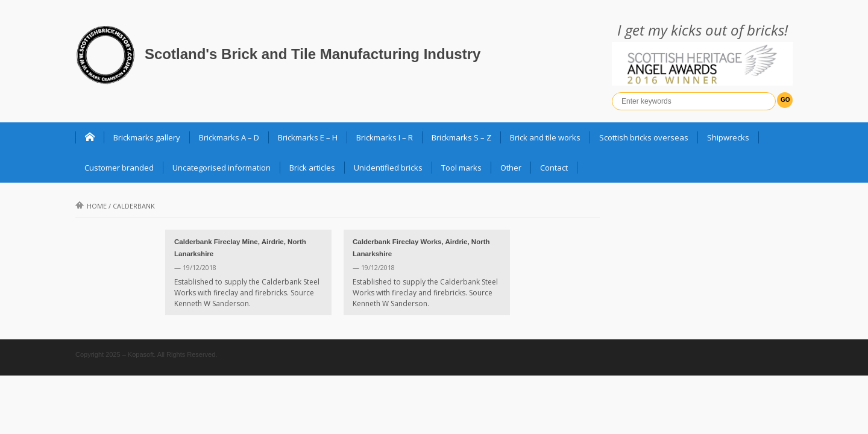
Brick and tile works (545, 137)
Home (91, 206)
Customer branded (119, 168)
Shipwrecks (728, 137)
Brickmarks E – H (308, 137)
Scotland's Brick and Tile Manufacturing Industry (313, 54)
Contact (554, 168)
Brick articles (312, 168)
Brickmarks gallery (147, 137)
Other (511, 168)
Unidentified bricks (388, 168)
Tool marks (461, 168)
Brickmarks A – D (229, 137)
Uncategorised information (222, 168)
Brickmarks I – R (385, 137)
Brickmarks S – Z (461, 137)
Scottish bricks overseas (644, 137)
